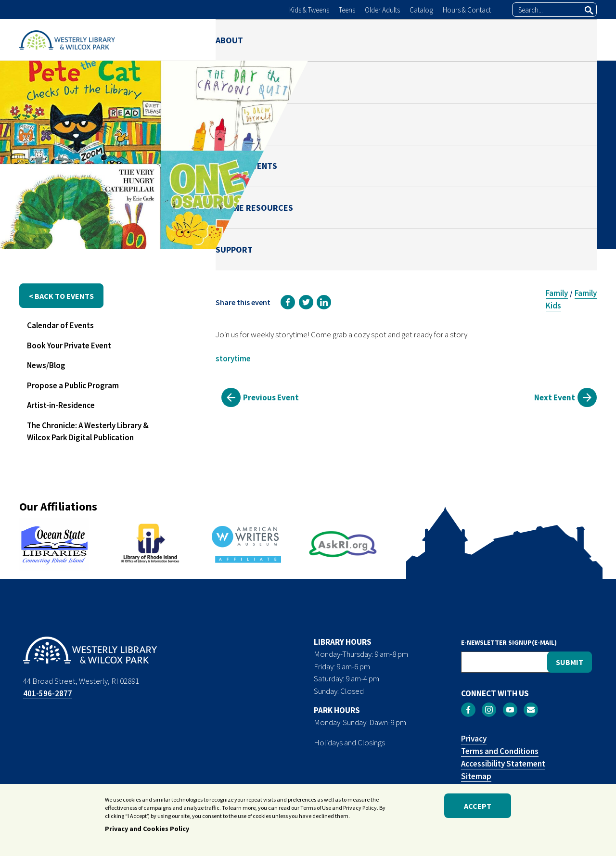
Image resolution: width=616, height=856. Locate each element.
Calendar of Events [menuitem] (60, 325)
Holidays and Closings (349, 742)
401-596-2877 (48, 693)
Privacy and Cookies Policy (147, 829)
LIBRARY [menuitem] (284, 40)
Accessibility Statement (503, 764)
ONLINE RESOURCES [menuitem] (496, 40)
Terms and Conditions (500, 751)
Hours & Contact (467, 10)
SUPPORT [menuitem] (578, 40)
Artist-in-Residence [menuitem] (61, 405)
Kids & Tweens (309, 10)
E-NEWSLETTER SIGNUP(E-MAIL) (509, 642)
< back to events (61, 296)
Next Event (555, 397)
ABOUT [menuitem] (229, 40)
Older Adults (382, 10)
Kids (553, 306)
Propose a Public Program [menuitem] (73, 385)
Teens (347, 10)
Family (557, 293)
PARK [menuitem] (335, 40)
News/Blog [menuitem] (46, 365)
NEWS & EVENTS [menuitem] (401, 40)
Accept (478, 806)
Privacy (474, 739)
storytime (233, 358)
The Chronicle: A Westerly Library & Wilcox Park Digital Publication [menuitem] (88, 432)
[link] (288, 302)
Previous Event (271, 397)
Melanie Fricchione (497, 186)
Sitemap (476, 776)
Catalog (421, 10)
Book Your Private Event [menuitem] (69, 345)
